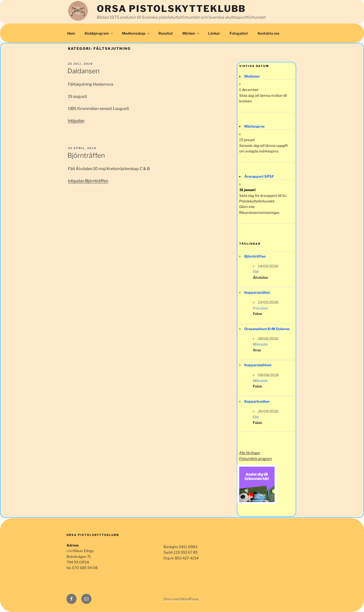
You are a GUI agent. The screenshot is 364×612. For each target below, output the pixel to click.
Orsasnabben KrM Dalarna (267, 329)
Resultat (166, 33)
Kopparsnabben (258, 365)
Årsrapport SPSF (259, 176)
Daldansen (83, 71)
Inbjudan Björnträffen (88, 181)
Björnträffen (86, 155)
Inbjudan (76, 121)
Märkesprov (254, 126)
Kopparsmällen (257, 292)
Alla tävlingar (250, 453)
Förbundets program (256, 458)
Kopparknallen (257, 401)
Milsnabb (260, 344)
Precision (260, 308)
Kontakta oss (269, 33)
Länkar (214, 33)
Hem (71, 33)
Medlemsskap (136, 33)
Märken (191, 33)
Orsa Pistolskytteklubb (171, 9)
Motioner (252, 76)
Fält (256, 272)
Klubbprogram (99, 33)
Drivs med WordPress (181, 599)
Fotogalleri (239, 33)
